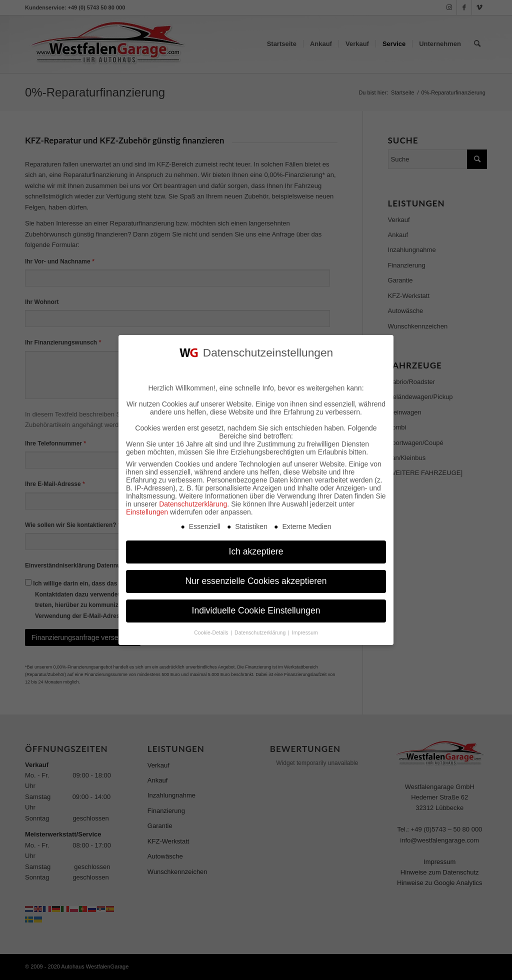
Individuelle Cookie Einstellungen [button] (256, 608)
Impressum (305, 630)
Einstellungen (147, 509)
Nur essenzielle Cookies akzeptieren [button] (256, 578)
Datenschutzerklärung (193, 501)
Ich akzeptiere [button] (256, 549)
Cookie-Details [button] (212, 630)
